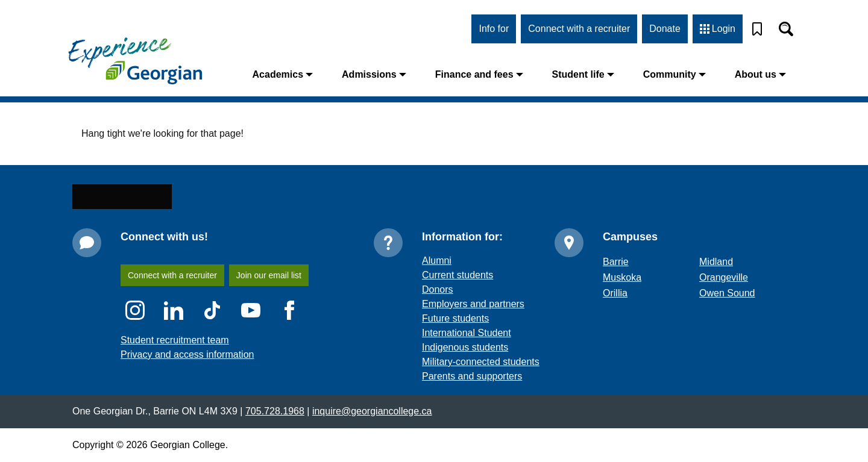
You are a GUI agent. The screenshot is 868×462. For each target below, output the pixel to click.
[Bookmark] (757, 29)
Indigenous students (464, 371)
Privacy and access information (184, 378)
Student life (591, 74)
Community (680, 74)
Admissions (393, 74)
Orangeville (723, 301)
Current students (458, 298)
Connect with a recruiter (580, 29)
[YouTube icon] (251, 334)
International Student (467, 356)
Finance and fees (492, 74)
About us (762, 74)
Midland (717, 285)
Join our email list (272, 298)
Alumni (437, 284)
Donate (665, 29)
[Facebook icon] (289, 334)
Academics (307, 74)
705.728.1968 (266, 435)
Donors (438, 313)
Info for (495, 29)
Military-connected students (481, 385)
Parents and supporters (471, 400)
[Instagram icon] (135, 334)
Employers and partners (471, 327)
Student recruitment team (174, 364)
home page (216, 171)
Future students (455, 342)
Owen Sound (726, 317)
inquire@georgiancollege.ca (358, 435)
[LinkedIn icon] (174, 334)
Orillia (616, 317)
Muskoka (622, 301)
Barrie (615, 285)
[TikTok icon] (212, 334)
